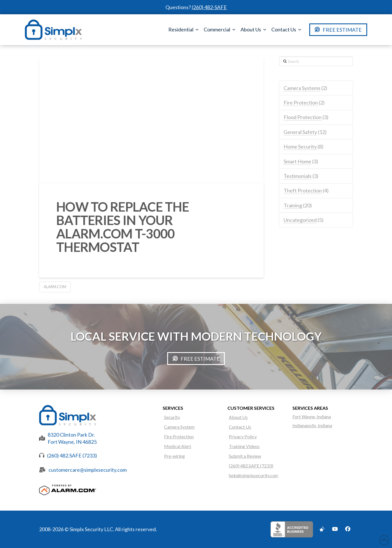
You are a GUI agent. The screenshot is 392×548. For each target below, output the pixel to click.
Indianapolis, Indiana (312, 425)
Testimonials (298, 176)
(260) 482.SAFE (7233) (72, 455)
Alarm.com (55, 287)
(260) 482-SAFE (209, 7)
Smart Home (297, 161)
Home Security (300, 146)
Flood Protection (303, 117)
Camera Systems (302, 88)
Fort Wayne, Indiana (312, 416)
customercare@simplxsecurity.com (88, 470)
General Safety (300, 132)
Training (293, 205)
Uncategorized (300, 220)
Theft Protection (303, 190)
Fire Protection (301, 103)
